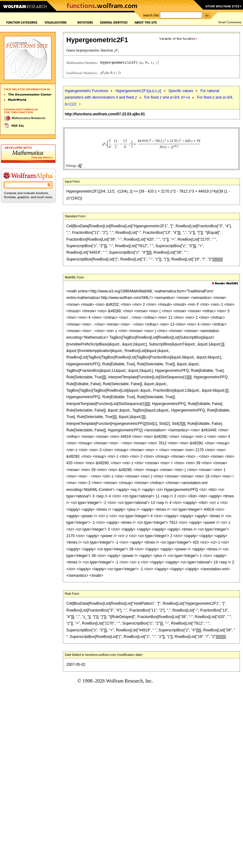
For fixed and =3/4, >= (167, 97)
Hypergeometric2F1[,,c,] (138, 91)
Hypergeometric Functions (86, 91)
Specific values (181, 91)
